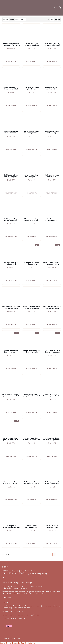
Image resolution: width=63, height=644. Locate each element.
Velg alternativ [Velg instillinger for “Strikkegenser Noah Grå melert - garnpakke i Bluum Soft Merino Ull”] (31, 368)
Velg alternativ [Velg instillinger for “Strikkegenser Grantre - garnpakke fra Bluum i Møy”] (52, 281)
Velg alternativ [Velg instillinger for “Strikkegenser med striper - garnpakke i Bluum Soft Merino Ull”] (52, 500)
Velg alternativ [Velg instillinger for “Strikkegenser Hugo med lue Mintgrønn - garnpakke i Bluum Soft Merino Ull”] (11, 237)
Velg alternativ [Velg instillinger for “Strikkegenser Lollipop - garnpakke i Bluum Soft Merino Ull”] (11, 412)
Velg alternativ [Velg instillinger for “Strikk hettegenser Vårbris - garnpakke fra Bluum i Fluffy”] (52, 412)
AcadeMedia (21, 611)
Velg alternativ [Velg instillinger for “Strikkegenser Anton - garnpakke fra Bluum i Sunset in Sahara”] (31, 62)
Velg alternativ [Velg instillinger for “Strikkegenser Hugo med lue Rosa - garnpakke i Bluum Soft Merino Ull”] (52, 193)
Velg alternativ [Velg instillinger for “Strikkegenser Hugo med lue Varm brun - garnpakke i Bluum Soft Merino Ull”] (11, 149)
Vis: (48, 19)
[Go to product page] (11, 33)
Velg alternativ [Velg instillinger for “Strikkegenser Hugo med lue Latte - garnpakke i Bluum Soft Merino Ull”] (52, 105)
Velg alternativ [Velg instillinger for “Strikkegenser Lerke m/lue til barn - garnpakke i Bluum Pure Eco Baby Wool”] (31, 105)
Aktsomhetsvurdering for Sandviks (13, 618)
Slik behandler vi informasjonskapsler (14, 588)
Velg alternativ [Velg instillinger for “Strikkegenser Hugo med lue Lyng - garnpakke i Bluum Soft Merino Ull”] (52, 149)
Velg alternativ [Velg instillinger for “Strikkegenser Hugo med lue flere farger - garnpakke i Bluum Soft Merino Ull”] (31, 237)
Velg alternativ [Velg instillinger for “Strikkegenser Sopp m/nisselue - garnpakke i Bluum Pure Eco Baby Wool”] (31, 456)
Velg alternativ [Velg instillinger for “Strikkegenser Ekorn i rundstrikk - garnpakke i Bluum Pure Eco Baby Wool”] (31, 500)
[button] (55, 8)
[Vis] (52, 19)
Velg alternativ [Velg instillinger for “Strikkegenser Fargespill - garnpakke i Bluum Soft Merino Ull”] (11, 325)
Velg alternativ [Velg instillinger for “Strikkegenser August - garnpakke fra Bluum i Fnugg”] (11, 281)
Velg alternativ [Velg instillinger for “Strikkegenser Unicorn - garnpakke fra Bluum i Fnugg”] (31, 325)
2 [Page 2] (57, 554)
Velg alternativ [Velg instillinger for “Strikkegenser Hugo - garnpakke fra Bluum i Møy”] (11, 456)
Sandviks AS (17, 639)
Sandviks (5, 606)
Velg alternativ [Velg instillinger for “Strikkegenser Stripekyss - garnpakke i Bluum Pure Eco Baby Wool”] (11, 544)
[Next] (60, 554)
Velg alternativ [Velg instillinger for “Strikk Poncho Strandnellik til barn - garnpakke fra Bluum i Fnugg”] (52, 237)
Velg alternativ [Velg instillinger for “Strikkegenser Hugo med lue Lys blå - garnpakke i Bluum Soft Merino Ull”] (31, 193)
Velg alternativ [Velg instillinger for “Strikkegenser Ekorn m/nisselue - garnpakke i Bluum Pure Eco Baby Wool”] (52, 456)
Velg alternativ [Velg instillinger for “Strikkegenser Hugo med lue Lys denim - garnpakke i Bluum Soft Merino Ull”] (31, 149)
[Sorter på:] (20, 19)
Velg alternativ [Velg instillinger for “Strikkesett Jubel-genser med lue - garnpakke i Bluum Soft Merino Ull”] (52, 544)
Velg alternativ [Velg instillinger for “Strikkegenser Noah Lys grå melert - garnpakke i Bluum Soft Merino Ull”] (52, 368)
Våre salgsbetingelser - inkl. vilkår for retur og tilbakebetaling (22, 586)
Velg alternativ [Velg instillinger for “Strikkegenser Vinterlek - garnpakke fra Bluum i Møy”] (31, 281)
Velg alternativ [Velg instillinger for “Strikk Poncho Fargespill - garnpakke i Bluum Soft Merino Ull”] (52, 325)
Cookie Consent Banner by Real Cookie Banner (18, 643)
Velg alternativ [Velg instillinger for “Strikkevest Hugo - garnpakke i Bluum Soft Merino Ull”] (52, 62)
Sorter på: (12, 19)
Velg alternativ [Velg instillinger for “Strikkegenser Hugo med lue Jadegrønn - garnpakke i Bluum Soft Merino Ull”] (11, 193)
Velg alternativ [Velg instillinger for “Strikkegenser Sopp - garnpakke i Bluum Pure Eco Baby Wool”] (11, 500)
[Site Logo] (8, 8)
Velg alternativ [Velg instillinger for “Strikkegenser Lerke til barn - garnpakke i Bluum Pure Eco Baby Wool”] (11, 105)
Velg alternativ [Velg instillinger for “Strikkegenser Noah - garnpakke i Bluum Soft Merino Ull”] (31, 412)
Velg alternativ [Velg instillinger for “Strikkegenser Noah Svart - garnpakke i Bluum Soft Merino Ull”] (11, 368)
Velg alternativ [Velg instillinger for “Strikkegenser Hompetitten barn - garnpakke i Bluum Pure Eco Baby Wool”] (31, 544)
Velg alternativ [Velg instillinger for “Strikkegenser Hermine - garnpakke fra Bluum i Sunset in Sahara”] (11, 62)
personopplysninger (32, 615)
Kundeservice (7, 598)
